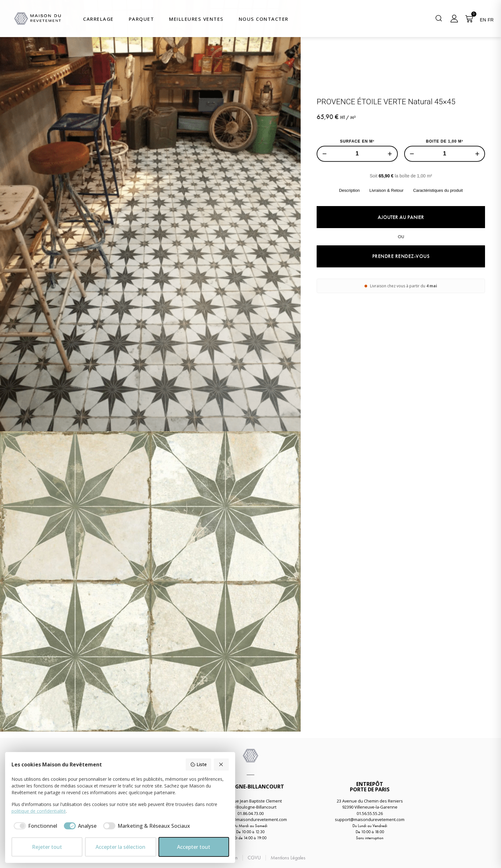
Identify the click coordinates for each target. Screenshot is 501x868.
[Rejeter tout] (221, 764)
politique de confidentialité (39, 811)
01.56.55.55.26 (370, 813)
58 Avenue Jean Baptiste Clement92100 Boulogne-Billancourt (250, 804)
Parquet (142, 19)
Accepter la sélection (120, 847)
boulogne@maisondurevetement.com (250, 819)
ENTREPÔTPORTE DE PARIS (370, 787)
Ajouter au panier (401, 255)
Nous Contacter (264, 19)
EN (483, 20)
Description (349, 228)
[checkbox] (34, 826)
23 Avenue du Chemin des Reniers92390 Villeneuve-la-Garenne (370, 804)
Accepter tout (194, 847)
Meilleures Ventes (196, 19)
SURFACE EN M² (357, 179)
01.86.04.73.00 (250, 813)
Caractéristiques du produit (438, 228)
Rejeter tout (47, 847)
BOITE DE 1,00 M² (445, 179)
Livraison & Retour (386, 228)
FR (491, 20)
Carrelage (98, 19)
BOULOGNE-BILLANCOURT (250, 787)
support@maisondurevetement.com (370, 819)
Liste (198, 764)
